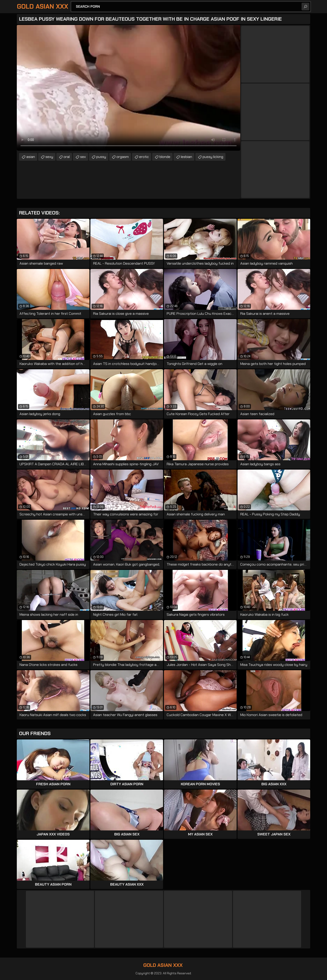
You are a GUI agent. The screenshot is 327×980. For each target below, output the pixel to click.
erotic (144, 157)
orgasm (123, 157)
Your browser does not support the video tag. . (129, 88)
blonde (165, 157)
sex (83, 157)
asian (31, 157)
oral (67, 157)
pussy (101, 157)
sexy (49, 157)
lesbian (186, 157)
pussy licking (213, 157)
